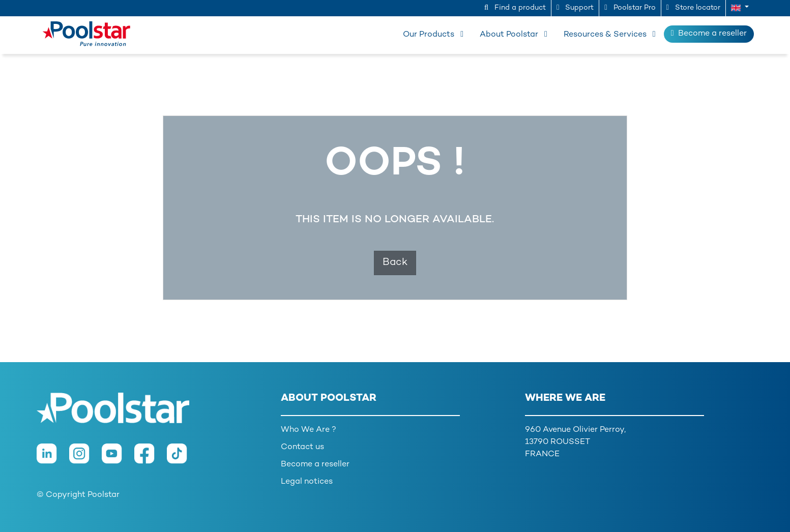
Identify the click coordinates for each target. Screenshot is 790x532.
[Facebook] (151, 459)
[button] (740, 8)
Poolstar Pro (630, 8)
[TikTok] (182, 459)
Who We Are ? (309, 430)
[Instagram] (85, 459)
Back (395, 263)
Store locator (693, 8)
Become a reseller (709, 34)
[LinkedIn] (53, 459)
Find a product (515, 8)
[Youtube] (118, 459)
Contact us (302, 447)
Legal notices (307, 482)
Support (575, 8)
